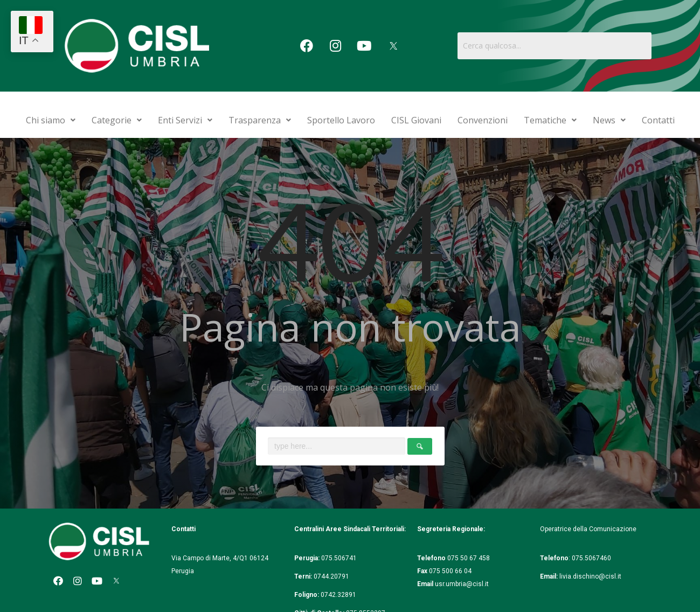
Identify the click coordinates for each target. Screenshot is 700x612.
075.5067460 (592, 558)
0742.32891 (338, 595)
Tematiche (550, 120)
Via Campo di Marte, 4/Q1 (210, 558)
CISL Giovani (416, 120)
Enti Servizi (185, 120)
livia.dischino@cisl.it (590, 576)
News (609, 120)
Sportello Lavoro (341, 120)
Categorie (117, 120)
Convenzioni (483, 120)
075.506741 (340, 558)
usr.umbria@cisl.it (462, 584)
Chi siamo (51, 120)
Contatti (658, 120)
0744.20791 (331, 576)
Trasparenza (260, 120)
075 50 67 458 (469, 558)
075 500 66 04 (450, 571)
